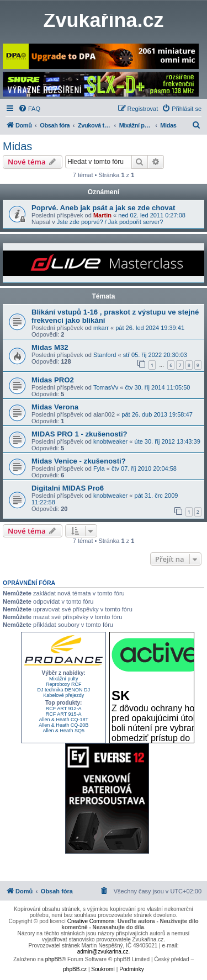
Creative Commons (91, 921)
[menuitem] (29, 109)
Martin (102, 215)
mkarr (101, 328)
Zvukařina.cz (103, 20)
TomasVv (106, 387)
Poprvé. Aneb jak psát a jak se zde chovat (103, 208)
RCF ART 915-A (64, 714)
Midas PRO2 (53, 380)
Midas (17, 146)
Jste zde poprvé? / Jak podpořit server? (110, 222)
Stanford (105, 355)
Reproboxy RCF (64, 684)
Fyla (99, 468)
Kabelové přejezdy (63, 695)
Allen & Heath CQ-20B (63, 725)
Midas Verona (55, 407)
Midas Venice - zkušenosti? (79, 461)
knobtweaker (110, 441)
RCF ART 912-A (64, 709)
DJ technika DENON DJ (63, 690)
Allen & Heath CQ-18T (63, 720)
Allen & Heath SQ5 (63, 731)
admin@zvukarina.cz (103, 952)
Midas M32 (50, 347)
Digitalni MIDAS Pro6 (68, 488)
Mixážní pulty (64, 679)
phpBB (54, 959)
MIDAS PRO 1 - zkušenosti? (79, 434)
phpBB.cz (75, 969)
